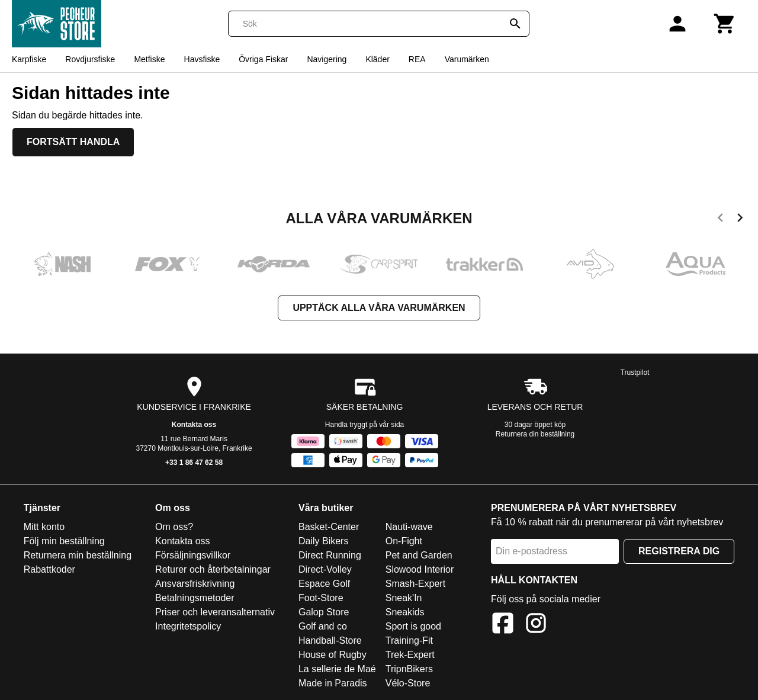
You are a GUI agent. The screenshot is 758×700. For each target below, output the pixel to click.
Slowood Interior (420, 569)
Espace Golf (324, 584)
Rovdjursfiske (90, 59)
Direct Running (330, 555)
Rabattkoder (49, 569)
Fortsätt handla (73, 142)
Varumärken (467, 59)
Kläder (377, 59)
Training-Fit (409, 640)
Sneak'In (404, 598)
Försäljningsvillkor (193, 555)
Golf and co (323, 626)
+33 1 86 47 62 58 (194, 463)
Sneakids (405, 612)
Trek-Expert (410, 655)
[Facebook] (503, 625)
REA (417, 59)
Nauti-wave (409, 527)
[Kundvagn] (725, 24)
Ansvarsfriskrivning (195, 584)
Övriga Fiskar (263, 59)
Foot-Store (321, 598)
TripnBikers (409, 669)
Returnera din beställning (535, 434)
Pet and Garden (419, 555)
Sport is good (413, 626)
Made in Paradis (333, 683)
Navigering (327, 59)
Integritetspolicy (188, 626)
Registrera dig (679, 551)
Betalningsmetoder (195, 598)
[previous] (720, 220)
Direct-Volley (325, 569)
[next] (740, 220)
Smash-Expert (415, 584)
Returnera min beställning (78, 555)
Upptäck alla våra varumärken (379, 308)
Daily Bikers (323, 541)
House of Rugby (333, 655)
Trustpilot (635, 373)
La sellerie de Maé (337, 669)
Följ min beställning (64, 541)
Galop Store (324, 612)
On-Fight (404, 541)
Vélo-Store (408, 683)
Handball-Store (330, 640)
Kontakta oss (194, 425)
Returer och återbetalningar (213, 569)
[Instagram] (536, 625)
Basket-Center (329, 527)
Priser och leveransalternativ (215, 612)
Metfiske (149, 59)
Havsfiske (202, 59)
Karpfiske (29, 59)
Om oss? (174, 527)
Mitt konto (44, 527)
